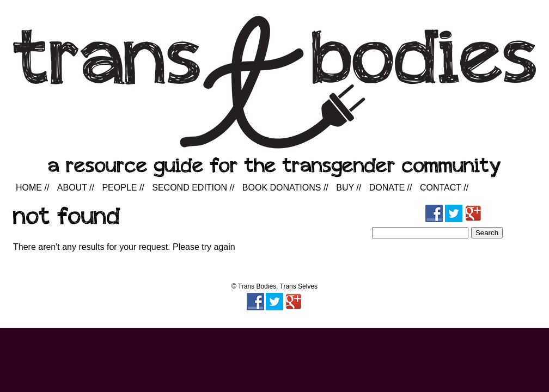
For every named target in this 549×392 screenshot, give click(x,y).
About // (76, 188)
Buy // (349, 188)
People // (123, 188)
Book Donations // (285, 188)
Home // (32, 188)
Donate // (391, 188)
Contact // (444, 188)
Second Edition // (193, 188)
